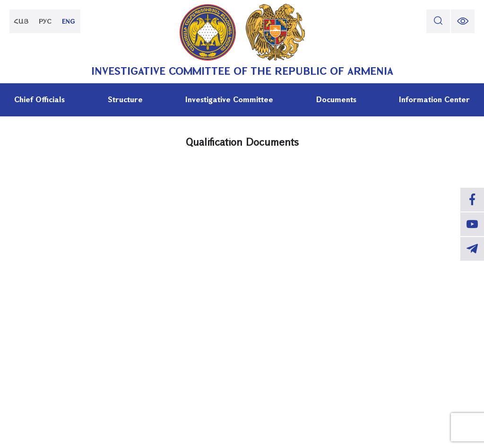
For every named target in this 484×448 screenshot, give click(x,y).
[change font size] (463, 21)
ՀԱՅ (21, 21)
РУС (45, 21)
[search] (438, 21)
